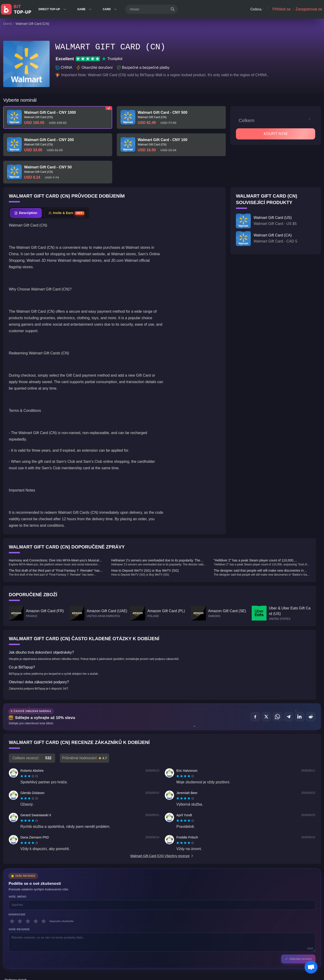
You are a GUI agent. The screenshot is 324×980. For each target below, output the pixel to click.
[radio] (22, 776)
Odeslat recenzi (298, 959)
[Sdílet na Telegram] (289, 717)
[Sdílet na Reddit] (311, 717)
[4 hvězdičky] (36, 921)
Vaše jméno (17, 897)
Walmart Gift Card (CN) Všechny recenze (162, 856)
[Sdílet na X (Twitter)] (266, 717)
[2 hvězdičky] (20, 921)
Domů (8, 24)
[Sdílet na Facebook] (255, 717)
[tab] (26, 213)
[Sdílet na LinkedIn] (300, 717)
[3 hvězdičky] (28, 921)
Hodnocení (17, 914)
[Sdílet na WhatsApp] (277, 717)
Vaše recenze (19, 929)
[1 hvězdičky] (12, 921)
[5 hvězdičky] (44, 921)
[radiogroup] (29, 776)
